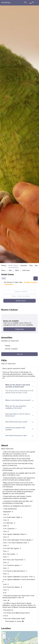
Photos (4, 266)
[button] (2, 135)
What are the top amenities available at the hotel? (19, 407)
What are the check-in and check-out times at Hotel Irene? (19, 386)
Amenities (24, 266)
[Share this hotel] (36, 278)
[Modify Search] (19, 301)
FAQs (31, 266)
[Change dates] (19, 329)
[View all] (19, 354)
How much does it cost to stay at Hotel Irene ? (19, 415)
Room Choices (13, 266)
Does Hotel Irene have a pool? (19, 422)
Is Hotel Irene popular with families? (19, 429)
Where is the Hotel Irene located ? (19, 401)
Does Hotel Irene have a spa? (19, 436)
